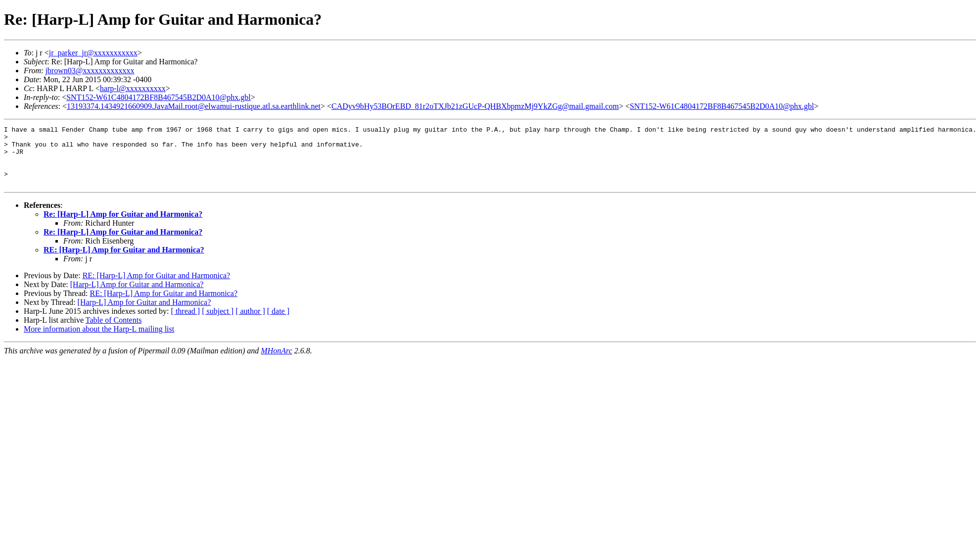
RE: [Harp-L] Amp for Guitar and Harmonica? (124, 262)
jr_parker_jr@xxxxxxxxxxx (93, 53)
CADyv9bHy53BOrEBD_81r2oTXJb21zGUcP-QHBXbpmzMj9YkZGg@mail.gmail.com (475, 106)
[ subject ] (218, 323)
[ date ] (278, 323)
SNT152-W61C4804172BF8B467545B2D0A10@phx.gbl (159, 97)
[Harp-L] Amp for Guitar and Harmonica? (137, 296)
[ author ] (250, 323)
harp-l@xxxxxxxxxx (133, 88)
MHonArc (276, 363)
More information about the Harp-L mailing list (99, 341)
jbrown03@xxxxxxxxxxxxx (90, 71)
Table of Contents (114, 332)
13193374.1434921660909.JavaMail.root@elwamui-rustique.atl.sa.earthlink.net (194, 106)
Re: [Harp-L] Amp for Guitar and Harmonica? (123, 226)
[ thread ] (186, 323)
